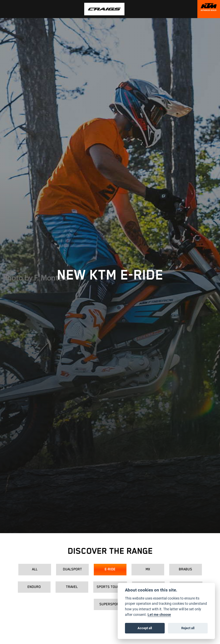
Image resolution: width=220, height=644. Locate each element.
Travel (72, 587)
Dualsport (72, 569)
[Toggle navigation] (6, 9)
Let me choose (159, 615)
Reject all (188, 628)
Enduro (34, 587)
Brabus (185, 569)
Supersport (110, 604)
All (35, 569)
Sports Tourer (110, 587)
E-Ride (110, 569)
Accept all (145, 628)
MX (148, 569)
